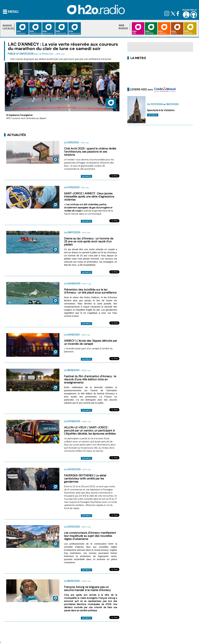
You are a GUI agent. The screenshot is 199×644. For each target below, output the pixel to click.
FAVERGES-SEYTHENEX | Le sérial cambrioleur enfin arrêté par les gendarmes (85, 479)
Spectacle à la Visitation (161, 110)
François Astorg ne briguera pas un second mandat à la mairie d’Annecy (87, 589)
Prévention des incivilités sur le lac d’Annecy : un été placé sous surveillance (90, 291)
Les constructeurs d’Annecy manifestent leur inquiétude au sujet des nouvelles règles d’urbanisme (90, 536)
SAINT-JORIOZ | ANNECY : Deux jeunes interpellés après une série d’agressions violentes (89, 197)
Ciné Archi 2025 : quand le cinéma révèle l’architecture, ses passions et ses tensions (90, 152)
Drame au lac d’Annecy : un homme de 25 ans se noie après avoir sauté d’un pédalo (89, 242)
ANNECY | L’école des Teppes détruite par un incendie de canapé (91, 342)
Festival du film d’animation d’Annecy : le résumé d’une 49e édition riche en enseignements (90, 379)
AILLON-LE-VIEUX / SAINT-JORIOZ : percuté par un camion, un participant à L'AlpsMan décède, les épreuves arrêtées (90, 431)
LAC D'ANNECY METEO (160, 73)
